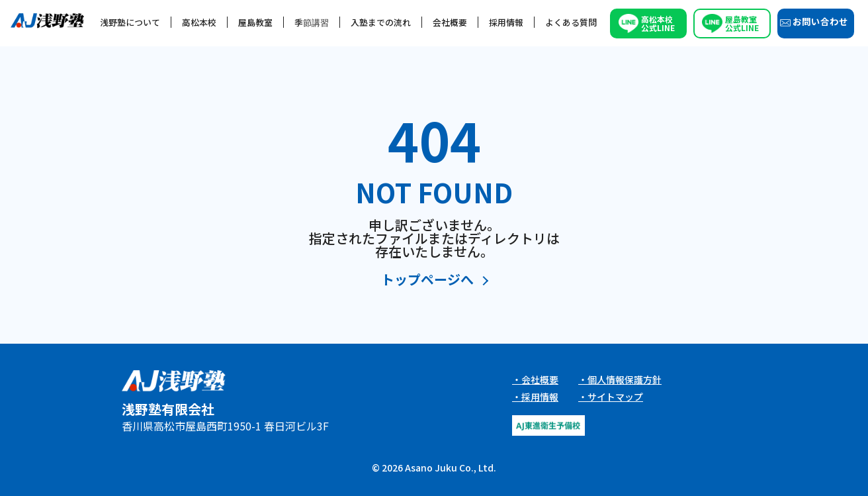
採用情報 (506, 22)
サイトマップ (615, 397)
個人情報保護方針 (625, 379)
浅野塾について (130, 22)
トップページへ (427, 280)
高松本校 (199, 22)
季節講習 (312, 22)
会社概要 (450, 22)
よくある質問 (571, 22)
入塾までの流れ (381, 22)
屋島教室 (255, 22)
